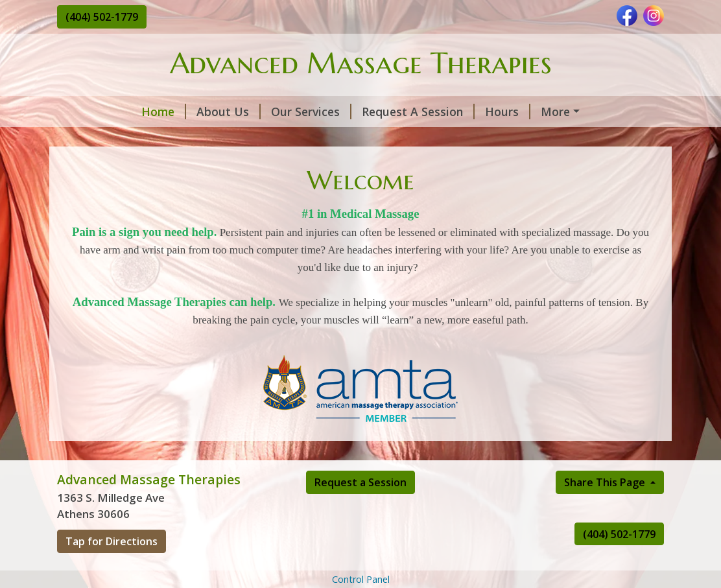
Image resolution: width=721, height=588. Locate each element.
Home (90, 112)
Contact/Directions (525, 112)
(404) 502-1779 (102, 17)
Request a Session (360, 510)
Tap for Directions (112, 569)
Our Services (237, 112)
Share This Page (606, 510)
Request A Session (344, 112)
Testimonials (234, 139)
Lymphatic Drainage (128, 139)
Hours (434, 112)
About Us (155, 112)
